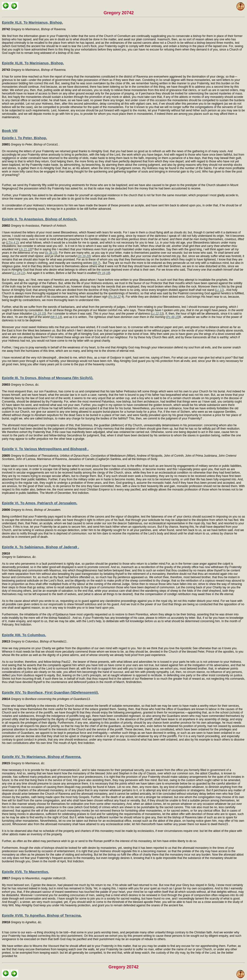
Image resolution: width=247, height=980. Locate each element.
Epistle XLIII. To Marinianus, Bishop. (33, 63)
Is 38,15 (51, 253)
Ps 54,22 (115, 297)
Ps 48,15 (173, 317)
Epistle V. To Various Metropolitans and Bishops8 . (45, 449)
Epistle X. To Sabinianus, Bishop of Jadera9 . (41, 547)
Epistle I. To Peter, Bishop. (24, 138)
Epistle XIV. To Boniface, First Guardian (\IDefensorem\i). (50, 692)
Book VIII (10, 131)
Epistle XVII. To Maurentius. (26, 872)
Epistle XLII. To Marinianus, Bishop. (32, 22)
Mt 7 (97, 263)
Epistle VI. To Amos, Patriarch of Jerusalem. (40, 503)
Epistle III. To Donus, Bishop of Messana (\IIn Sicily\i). (48, 378)
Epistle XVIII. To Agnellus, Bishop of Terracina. (42, 915)
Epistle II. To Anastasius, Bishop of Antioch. (40, 219)
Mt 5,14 (56, 317)
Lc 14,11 (19, 273)
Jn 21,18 (26, 249)
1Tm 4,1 (12, 243)
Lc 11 (219, 290)
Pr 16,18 (104, 273)
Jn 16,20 (84, 256)
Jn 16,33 (40, 314)
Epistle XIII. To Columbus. (24, 635)
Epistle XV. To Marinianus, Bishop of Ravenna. (42, 757)
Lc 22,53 (157, 314)
